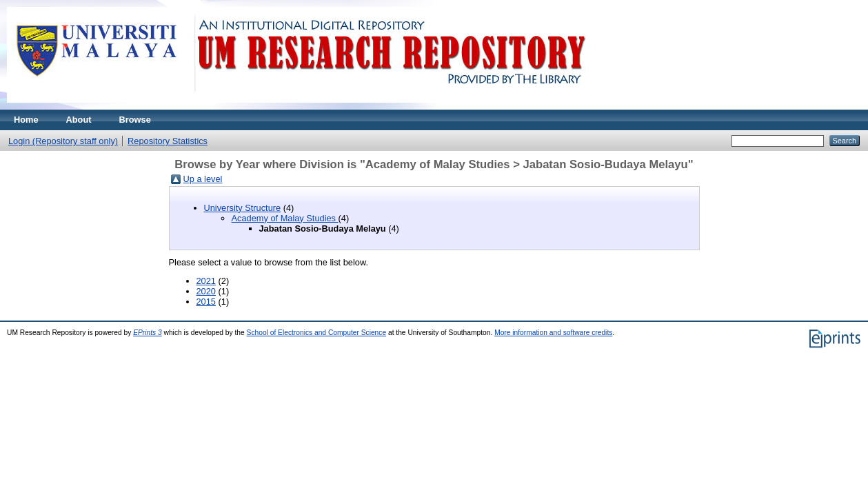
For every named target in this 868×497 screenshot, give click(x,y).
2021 (206, 281)
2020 (206, 291)
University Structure (243, 208)
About (79, 120)
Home (26, 120)
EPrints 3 (148, 333)
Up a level (203, 179)
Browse (135, 120)
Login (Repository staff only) (63, 141)
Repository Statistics (168, 141)
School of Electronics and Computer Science (317, 333)
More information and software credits (553, 333)
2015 (206, 302)
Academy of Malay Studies (285, 218)
